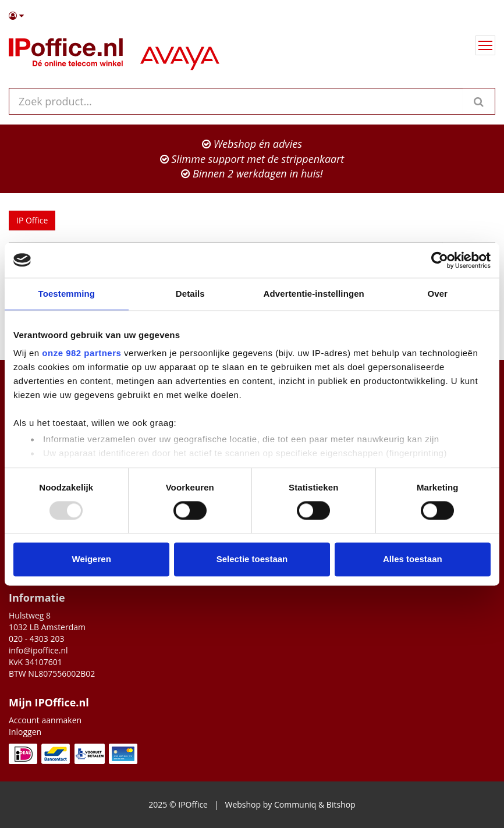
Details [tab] (190, 294)
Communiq (295, 804)
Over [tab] (437, 294)
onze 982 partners (81, 353)
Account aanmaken (45, 720)
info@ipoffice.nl (38, 650)
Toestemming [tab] (66, 294)
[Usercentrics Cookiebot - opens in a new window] (440, 260)
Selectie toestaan (252, 559)
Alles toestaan (413, 559)
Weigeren (92, 559)
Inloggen (25, 732)
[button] (252, 16)
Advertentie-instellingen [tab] (314, 294)
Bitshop (341, 804)
